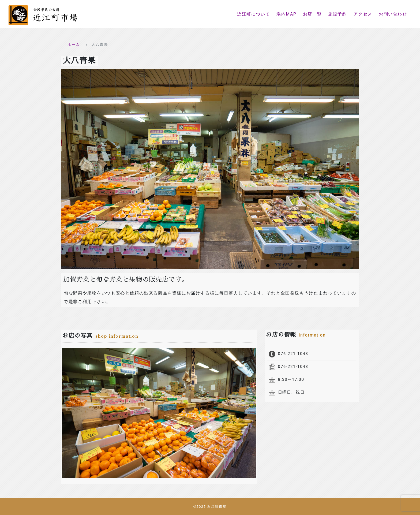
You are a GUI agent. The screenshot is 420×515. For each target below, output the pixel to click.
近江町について (254, 14)
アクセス (363, 14)
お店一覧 (312, 14)
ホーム (74, 44)
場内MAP (286, 14)
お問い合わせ (393, 14)
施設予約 (337, 14)
